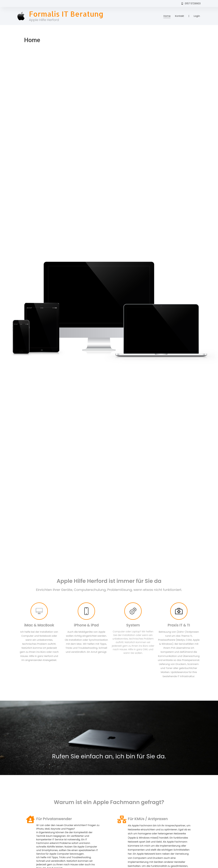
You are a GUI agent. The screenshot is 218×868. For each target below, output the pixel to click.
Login (197, 16)
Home (167, 16)
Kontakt (180, 16)
